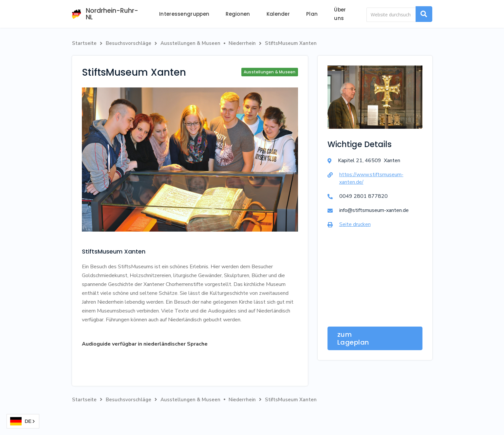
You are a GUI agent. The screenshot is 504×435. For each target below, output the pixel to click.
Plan (312, 14)
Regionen (238, 14)
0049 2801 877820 (364, 196)
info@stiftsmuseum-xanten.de (374, 210)
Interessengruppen (184, 14)
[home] (108, 14)
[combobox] (23, 421)
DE (21, 421)
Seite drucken (355, 224)
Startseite (84, 43)
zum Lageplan (353, 338)
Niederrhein (242, 43)
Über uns (340, 14)
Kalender (278, 14)
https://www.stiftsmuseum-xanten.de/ (371, 178)
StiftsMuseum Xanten (291, 43)
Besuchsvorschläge (129, 43)
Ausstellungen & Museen (190, 43)
